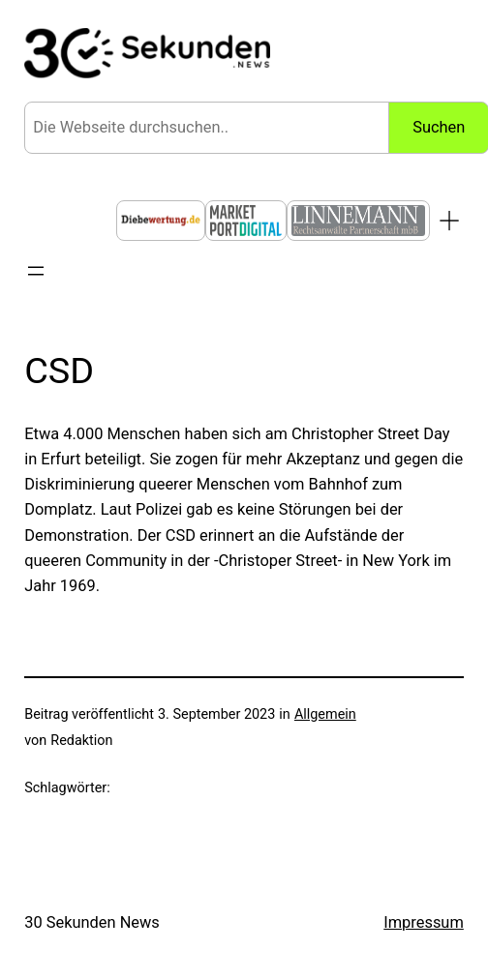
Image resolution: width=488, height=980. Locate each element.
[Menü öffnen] (36, 271)
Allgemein (325, 714)
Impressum (424, 922)
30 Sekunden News (92, 922)
